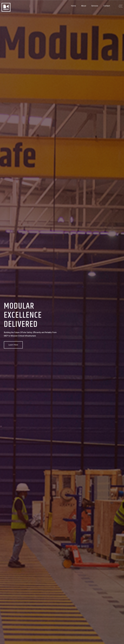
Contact (107, 6)
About (84, 6)
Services (95, 6)
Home (73, 6)
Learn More (13, 345)
